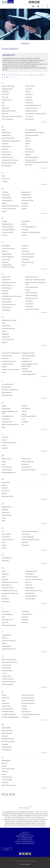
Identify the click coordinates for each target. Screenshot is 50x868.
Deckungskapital (7, 198)
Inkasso (4, 372)
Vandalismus (6, 703)
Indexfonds (5, 359)
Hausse (4, 331)
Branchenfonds (30, 152)
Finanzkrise (5, 262)
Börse (27, 146)
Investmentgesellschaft (29, 374)
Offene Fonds (6, 512)
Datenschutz (32, 861)
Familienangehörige (8, 257)
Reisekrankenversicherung (10, 593)
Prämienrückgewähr (28, 537)
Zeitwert (4, 766)
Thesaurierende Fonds (9, 641)
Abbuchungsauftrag (8, 86)
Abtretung (5, 97)
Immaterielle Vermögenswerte (11, 353)
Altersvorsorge (30, 86)
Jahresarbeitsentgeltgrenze (10, 390)
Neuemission (6, 491)
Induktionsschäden (8, 364)
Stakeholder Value (27, 614)
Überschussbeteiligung (9, 660)
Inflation (4, 367)
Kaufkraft (24, 406)
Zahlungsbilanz (6, 760)
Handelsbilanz (6, 326)
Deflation (5, 203)
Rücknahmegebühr (31, 596)
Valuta (4, 700)
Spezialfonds (25, 611)
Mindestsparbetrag (27, 462)
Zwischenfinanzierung (8, 785)
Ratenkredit (5, 574)
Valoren (4, 695)
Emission (5, 235)
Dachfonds (5, 192)
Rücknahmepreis (31, 599)
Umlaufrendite (6, 668)
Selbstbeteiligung (7, 614)
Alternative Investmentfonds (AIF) (12, 116)
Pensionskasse (6, 537)
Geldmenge (5, 291)
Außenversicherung (31, 108)
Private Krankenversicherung (30, 540)
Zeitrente (5, 763)
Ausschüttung (30, 119)
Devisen (4, 211)
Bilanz (27, 138)
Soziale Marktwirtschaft (9, 625)
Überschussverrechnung (9, 662)
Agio (3, 103)
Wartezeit (5, 736)
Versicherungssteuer (28, 698)
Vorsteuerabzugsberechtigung (31, 714)
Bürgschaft (29, 165)
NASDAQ (4, 485)
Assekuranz (29, 97)
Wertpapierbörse (7, 747)
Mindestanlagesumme (9, 473)
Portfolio (4, 545)
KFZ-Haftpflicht (26, 409)
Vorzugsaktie (25, 717)
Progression (25, 542)
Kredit (23, 419)
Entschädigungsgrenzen (29, 227)
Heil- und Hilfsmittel (8, 340)
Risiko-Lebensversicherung (34, 590)
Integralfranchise (27, 361)
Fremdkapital (25, 260)
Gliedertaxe (29, 301)
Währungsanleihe (7, 730)
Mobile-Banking (26, 467)
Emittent (24, 224)
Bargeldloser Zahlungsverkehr (11, 141)
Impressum (24, 861)
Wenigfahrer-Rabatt (8, 739)
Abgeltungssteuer (7, 89)
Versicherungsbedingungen (10, 717)
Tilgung (4, 643)
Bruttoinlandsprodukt (32, 157)
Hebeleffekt (5, 334)
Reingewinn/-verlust (8, 588)
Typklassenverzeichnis (9, 649)
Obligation (5, 510)
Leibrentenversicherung (9, 443)
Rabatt (4, 571)
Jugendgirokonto (7, 392)
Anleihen (28, 92)
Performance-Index (8, 540)
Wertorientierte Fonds (8, 741)
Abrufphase (5, 92)
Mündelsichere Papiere (29, 470)
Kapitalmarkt (6, 419)
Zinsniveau (5, 782)
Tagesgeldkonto (7, 635)
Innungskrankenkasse (28, 353)
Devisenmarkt (26, 192)
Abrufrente (5, 94)
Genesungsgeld (7, 299)
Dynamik (24, 209)
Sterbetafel (25, 617)
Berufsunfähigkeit (31, 130)
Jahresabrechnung (7, 384)
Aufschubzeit (29, 103)
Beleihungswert (7, 166)
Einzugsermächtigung (8, 230)
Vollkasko (24, 709)
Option (4, 518)
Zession (4, 774)
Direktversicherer (27, 198)
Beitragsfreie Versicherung (10, 160)
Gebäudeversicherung (9, 282)
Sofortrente (5, 622)
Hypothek (5, 342)
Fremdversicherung (27, 262)
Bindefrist (28, 141)
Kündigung (25, 422)
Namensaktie (6, 482)
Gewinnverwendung (32, 295)
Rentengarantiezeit (31, 571)
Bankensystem (6, 135)
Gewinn (28, 290)
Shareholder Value (7, 620)
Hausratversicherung (8, 329)
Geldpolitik (5, 293)
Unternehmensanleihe (9, 682)
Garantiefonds (6, 280)
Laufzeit (4, 440)
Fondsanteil (25, 246)
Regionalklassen (7, 585)
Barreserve (5, 144)
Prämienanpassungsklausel (30, 531)
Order (4, 521)
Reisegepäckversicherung (10, 590)
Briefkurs (28, 155)
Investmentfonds (27, 371)
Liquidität (5, 448)
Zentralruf (5, 771)
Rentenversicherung (32, 577)
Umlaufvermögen (7, 671)
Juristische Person (7, 395)
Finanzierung (6, 260)
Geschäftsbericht (7, 307)
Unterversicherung (8, 684)
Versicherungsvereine (28, 703)
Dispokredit (25, 203)
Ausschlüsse (29, 116)
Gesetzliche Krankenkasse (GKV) (35, 280)
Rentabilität (5, 599)
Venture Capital (7, 706)
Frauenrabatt (25, 251)
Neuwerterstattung (8, 496)
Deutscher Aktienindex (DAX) (10, 206)
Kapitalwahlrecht (7, 422)
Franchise (24, 249)
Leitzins (4, 445)
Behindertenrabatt (7, 157)
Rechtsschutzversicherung (10, 582)
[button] (3, 794)
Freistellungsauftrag (28, 257)
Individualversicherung (9, 361)
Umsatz (4, 673)
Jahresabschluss (7, 387)
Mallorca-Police (6, 459)
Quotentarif (5, 561)
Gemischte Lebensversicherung (11, 296)
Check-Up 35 (6, 179)
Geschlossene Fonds (32, 277)
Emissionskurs (26, 221)
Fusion (24, 265)
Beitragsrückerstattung (9, 163)
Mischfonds (25, 464)
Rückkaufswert (30, 593)
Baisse (4, 130)
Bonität (28, 144)
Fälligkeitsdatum (7, 254)
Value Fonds (5, 698)
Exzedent (24, 235)
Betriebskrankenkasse (32, 135)
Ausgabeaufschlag (31, 111)
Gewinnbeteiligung (31, 293)
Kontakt (17, 861)
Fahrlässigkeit (6, 246)
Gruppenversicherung (32, 309)
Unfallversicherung (8, 679)
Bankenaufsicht (7, 133)
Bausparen (5, 149)
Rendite (4, 596)
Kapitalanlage (6, 409)
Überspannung (6, 665)
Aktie (3, 105)
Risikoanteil (29, 585)
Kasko (4, 427)
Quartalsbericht (7, 558)
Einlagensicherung (7, 224)
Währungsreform (7, 733)
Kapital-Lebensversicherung (10, 424)
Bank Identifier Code (8, 138)
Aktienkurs (5, 114)
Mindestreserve (26, 459)
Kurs (23, 424)
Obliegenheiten (7, 507)
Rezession (28, 582)
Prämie (4, 548)
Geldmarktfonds (7, 288)
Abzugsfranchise (7, 100)
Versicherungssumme (28, 700)
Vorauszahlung (26, 712)
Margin (4, 462)
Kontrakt (24, 411)
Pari (3, 531)
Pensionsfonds (6, 534)
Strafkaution (25, 620)
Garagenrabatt (6, 277)
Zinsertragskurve (7, 777)
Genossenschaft (7, 302)
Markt (4, 464)
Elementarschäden (8, 232)
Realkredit (5, 579)
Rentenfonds (6, 602)
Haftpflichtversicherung (9, 320)
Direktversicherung (27, 200)
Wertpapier (5, 744)
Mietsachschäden (7, 470)
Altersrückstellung (7, 119)
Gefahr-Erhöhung (7, 285)
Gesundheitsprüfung (32, 287)
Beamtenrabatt (6, 155)
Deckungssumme (7, 200)
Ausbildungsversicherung (33, 105)
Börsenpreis (29, 149)
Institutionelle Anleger (28, 356)
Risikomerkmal (30, 588)
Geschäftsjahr (6, 310)
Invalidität (25, 369)
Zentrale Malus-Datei (8, 769)
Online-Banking (7, 515)
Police (4, 542)
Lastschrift (5, 437)
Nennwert (5, 488)
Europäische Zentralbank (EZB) (31, 232)
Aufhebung (29, 100)
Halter (4, 323)
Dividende (25, 206)
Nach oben (44, 122)
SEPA (3, 617)
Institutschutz (26, 359)
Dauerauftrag (6, 195)
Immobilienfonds (7, 356)
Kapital (4, 406)
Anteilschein (29, 94)
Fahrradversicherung (8, 249)
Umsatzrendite (6, 676)
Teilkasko (5, 638)
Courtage (5, 181)
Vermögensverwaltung (9, 714)
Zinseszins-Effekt (7, 780)
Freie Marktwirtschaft (28, 254)
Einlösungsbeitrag (7, 227)
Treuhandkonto (6, 646)
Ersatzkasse (25, 230)
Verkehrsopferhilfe (7, 709)
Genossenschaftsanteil (9, 304)
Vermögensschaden (8, 712)
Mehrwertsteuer (7, 467)
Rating (4, 577)
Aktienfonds (5, 108)
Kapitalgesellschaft (8, 416)
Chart (3, 176)
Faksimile (5, 251)
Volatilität (24, 706)
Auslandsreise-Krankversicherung (36, 114)
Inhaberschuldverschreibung (11, 370)
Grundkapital (29, 304)
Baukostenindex (7, 146)
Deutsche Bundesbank (9, 209)
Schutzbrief (5, 611)
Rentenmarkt (29, 574)
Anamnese (29, 89)
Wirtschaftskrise (7, 750)
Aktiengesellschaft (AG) (9, 111)
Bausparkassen (6, 152)
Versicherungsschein (28, 695)
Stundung (25, 622)
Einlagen (4, 221)
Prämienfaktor (26, 534)
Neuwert (4, 493)
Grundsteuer (29, 307)
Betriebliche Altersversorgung (34, 133)
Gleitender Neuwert (31, 298)
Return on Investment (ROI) (34, 579)
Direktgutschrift (26, 195)
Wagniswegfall (6, 728)
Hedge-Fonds (6, 337)
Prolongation (25, 545)
